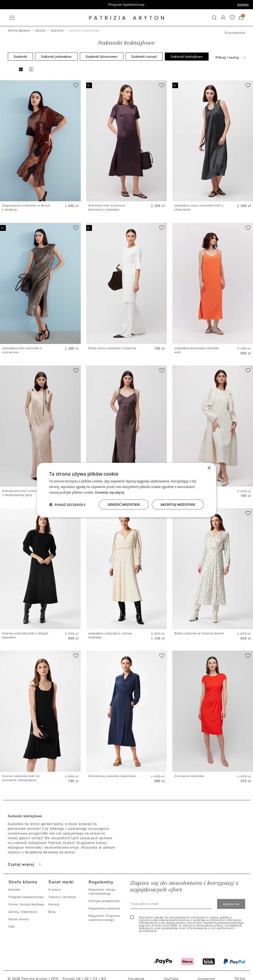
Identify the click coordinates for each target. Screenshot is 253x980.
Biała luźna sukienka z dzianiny (112, 348)
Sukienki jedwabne (56, 57)
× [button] (209, 468)
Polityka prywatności (105, 901)
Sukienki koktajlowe (187, 57)
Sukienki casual (144, 57)
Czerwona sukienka (189, 776)
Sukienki (57, 30)
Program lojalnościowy (127, 4)
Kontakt (14, 889)
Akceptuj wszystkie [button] (178, 504)
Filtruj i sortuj (231, 57)
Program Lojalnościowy (26, 897)
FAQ (12, 926)
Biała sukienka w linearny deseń (199, 633)
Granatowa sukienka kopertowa (112, 776)
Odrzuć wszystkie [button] (124, 504)
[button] (214, 18)
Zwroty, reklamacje (23, 912)
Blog (52, 912)
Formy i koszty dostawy (26, 904)
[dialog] (126, 490)
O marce (55, 889)
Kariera (54, 904)
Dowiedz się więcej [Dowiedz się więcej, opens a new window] (109, 492)
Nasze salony (19, 919)
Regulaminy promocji (105, 908)
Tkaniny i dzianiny (62, 897)
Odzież (40, 30)
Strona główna (19, 30)
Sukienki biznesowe (102, 57)
